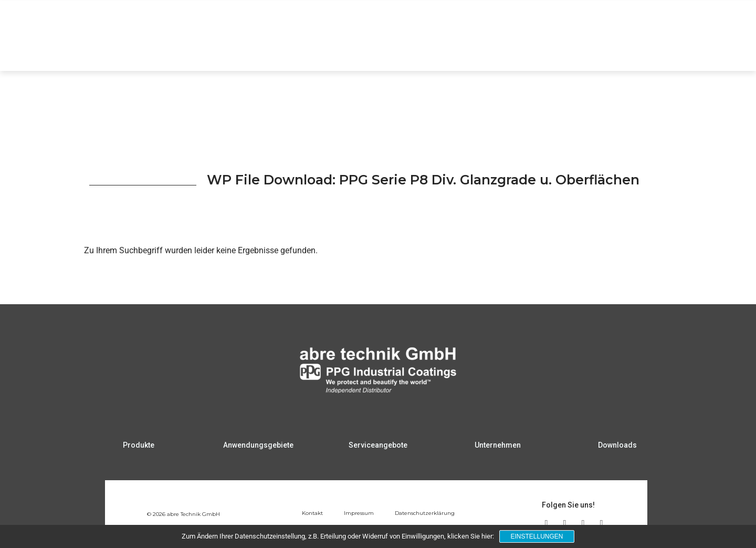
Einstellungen (537, 536)
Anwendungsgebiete (455, 51)
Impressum (359, 513)
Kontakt (312, 513)
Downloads (679, 51)
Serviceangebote (541, 51)
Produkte (381, 51)
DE (699, 18)
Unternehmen (615, 51)
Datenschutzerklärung (425, 513)
